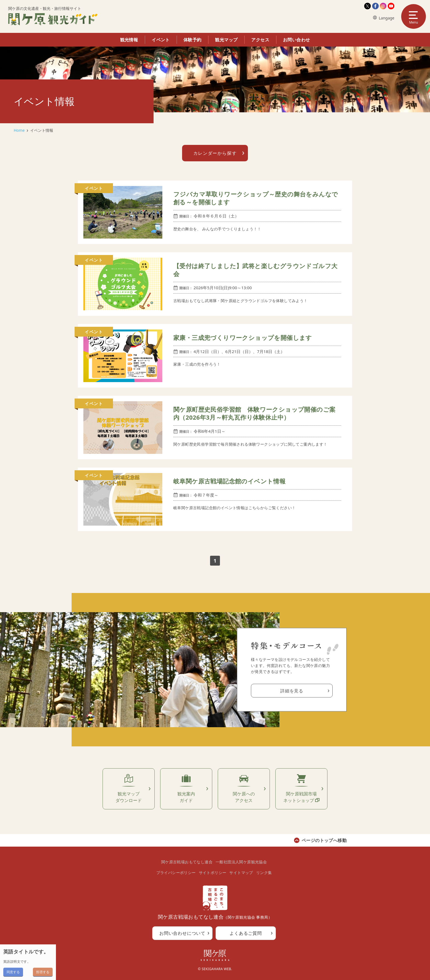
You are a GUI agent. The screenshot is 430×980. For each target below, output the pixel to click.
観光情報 (129, 40)
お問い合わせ (296, 40)
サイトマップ (241, 872)
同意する (13, 972)
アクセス (260, 40)
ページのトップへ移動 (324, 840)
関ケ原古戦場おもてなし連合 (187, 862)
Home (19, 130)
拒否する (43, 972)
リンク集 (264, 872)
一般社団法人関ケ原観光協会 (241, 862)
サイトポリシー (213, 872)
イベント (161, 40)
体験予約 (193, 40)
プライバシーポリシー (176, 872)
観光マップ (226, 40)
